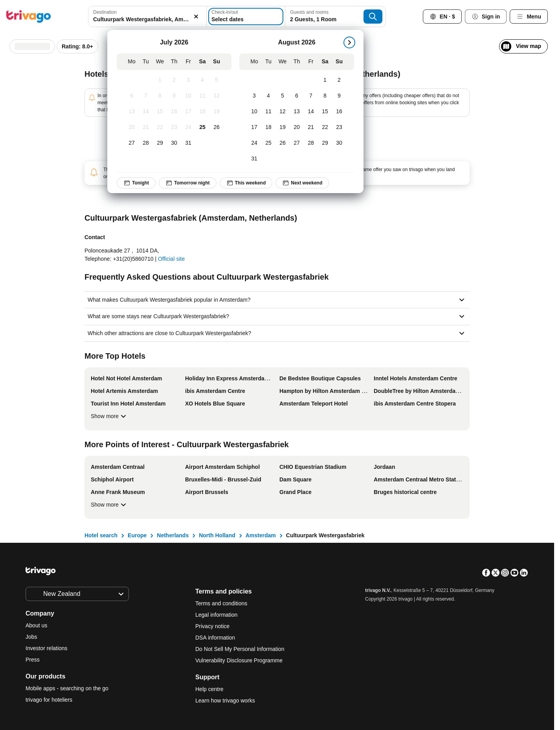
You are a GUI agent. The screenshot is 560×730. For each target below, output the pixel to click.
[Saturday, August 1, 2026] (325, 80)
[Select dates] (246, 17)
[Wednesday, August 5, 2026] (283, 96)
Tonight (136, 183)
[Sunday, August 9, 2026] (339, 96)
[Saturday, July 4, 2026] (202, 80)
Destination (105, 12)
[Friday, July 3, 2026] (188, 80)
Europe (137, 535)
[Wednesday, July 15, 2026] (160, 112)
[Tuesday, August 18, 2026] (268, 127)
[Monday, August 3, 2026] (254, 96)
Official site (171, 259)
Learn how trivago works (225, 701)
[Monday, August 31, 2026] (254, 159)
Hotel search (101, 535)
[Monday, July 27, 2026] (132, 143)
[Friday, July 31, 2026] (188, 143)
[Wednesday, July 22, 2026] (160, 127)
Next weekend (302, 183)
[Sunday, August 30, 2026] (339, 143)
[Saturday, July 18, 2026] (202, 112)
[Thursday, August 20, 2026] (297, 127)
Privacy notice (212, 626)
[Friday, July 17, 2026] (188, 112)
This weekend (246, 183)
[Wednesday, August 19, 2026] (283, 127)
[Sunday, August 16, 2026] (339, 112)
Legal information (216, 615)
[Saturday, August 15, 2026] (325, 112)
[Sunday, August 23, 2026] (339, 127)
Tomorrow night (187, 183)
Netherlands (173, 535)
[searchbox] (147, 19)
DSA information (215, 638)
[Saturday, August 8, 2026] (325, 96)
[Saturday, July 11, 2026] (202, 96)
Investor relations (47, 648)
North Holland (217, 535)
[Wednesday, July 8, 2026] (160, 96)
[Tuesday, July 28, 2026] (146, 143)
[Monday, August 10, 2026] (254, 112)
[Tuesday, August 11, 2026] (268, 112)
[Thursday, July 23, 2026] (174, 127)
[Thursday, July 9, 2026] (174, 96)
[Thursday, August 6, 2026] (297, 96)
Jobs (31, 637)
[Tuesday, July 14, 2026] (146, 112)
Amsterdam (261, 535)
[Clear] (196, 17)
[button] (147, 17)
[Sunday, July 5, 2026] (217, 80)
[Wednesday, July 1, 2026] (160, 80)
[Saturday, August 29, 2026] (325, 143)
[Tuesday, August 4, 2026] (268, 96)
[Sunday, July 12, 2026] (217, 96)
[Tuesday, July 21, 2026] (146, 127)
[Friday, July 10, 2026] (188, 96)
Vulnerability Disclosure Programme (239, 660)
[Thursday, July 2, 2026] (174, 80)
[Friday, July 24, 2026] (188, 127)
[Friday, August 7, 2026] (311, 96)
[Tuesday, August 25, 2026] (268, 143)
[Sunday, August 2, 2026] (339, 80)
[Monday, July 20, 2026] (132, 127)
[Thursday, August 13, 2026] (297, 112)
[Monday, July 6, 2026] (132, 96)
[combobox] (147, 17)
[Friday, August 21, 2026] (311, 127)
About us (36, 625)
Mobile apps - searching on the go (67, 688)
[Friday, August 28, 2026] (311, 143)
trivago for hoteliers (49, 700)
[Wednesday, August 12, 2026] (283, 112)
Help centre (209, 689)
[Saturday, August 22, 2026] (325, 127)
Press (33, 660)
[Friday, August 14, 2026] (311, 112)
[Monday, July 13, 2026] (132, 112)
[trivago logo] (29, 17)
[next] (349, 42)
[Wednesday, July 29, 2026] (160, 143)
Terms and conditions (221, 603)
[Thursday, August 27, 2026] (297, 143)
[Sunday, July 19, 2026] (217, 112)
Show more (109, 416)
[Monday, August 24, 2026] (254, 143)
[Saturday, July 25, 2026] (202, 127)
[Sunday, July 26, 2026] (217, 127)
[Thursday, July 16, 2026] (174, 112)
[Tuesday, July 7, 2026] (146, 96)
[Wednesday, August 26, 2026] (283, 143)
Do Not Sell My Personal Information (241, 649)
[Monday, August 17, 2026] (254, 127)
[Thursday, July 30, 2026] (174, 143)
